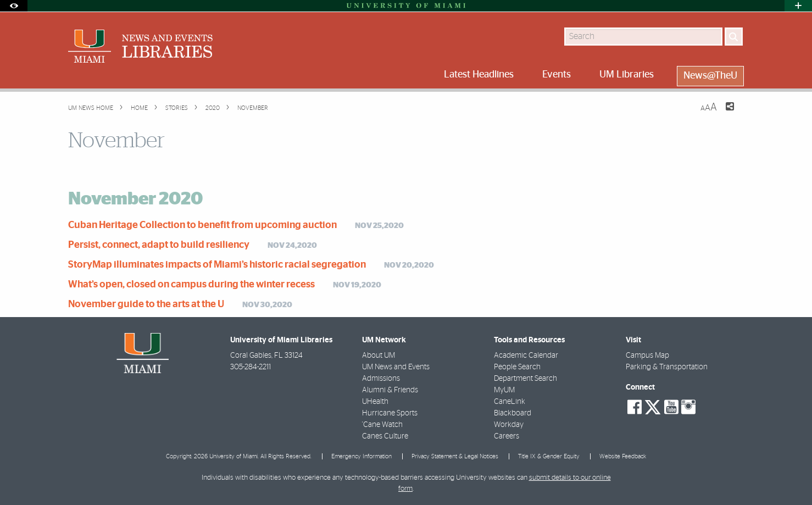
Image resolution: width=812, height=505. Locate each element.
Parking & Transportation (667, 367)
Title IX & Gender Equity (549, 456)
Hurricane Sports (390, 413)
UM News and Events (396, 367)
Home (138, 108)
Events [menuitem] (557, 75)
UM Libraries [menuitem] (627, 75)
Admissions (381, 379)
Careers (507, 436)
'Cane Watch (382, 425)
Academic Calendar (526, 356)
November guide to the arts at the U (146, 304)
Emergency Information (361, 456)
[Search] (734, 37)
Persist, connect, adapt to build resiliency (159, 245)
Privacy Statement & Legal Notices (455, 456)
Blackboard (513, 413)
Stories (176, 108)
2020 (212, 108)
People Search (517, 367)
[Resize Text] (709, 107)
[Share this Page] (723, 113)
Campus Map (647, 356)
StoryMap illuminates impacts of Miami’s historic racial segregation (217, 265)
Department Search (525, 379)
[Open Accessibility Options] (14, 6)
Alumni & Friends (390, 390)
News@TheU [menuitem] (710, 76)
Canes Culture (385, 436)
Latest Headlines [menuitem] (479, 75)
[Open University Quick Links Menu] (798, 6)
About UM (379, 356)
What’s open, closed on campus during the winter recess (191, 285)
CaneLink (510, 402)
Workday (509, 425)
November (252, 108)
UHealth (375, 402)
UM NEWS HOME (91, 108)
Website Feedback (623, 456)
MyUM (504, 390)
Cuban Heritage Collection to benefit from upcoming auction (202, 225)
